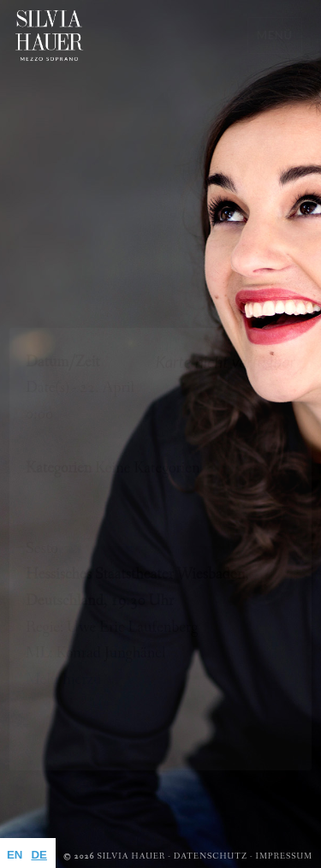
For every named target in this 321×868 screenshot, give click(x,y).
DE (39, 855)
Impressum (284, 856)
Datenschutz (211, 856)
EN (15, 855)
